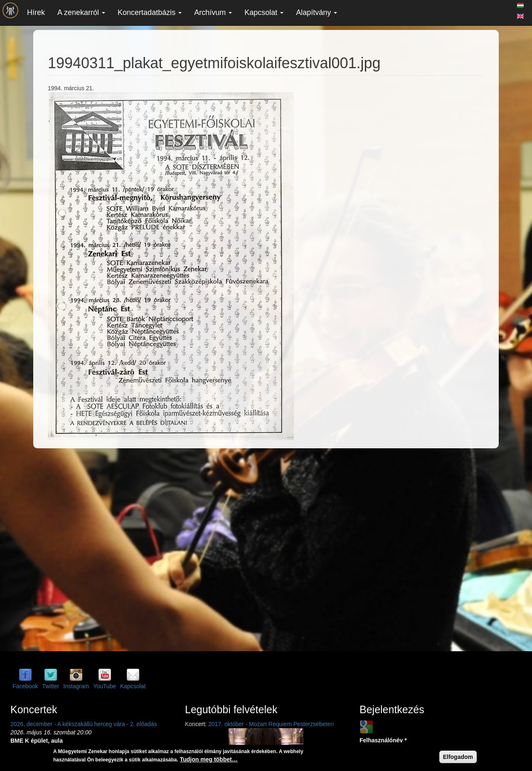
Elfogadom (458, 757)
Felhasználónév (383, 740)
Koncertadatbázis (150, 12)
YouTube (105, 686)
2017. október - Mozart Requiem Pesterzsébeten (271, 724)
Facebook (25, 686)
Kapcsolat (264, 12)
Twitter (50, 686)
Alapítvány (316, 12)
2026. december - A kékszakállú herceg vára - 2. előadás (84, 724)
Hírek (36, 12)
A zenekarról (81, 12)
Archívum (213, 12)
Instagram (76, 686)
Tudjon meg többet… (209, 759)
